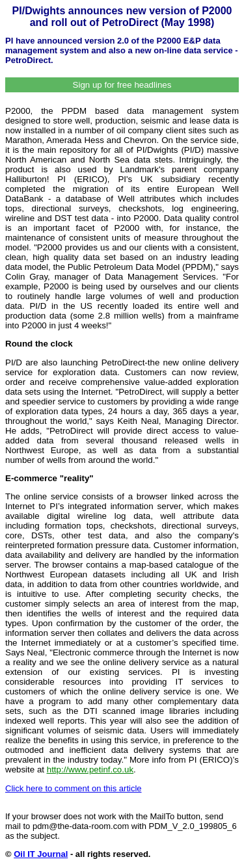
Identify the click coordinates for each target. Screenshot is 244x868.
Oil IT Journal (41, 854)
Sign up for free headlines (122, 85)
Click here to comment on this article (74, 788)
